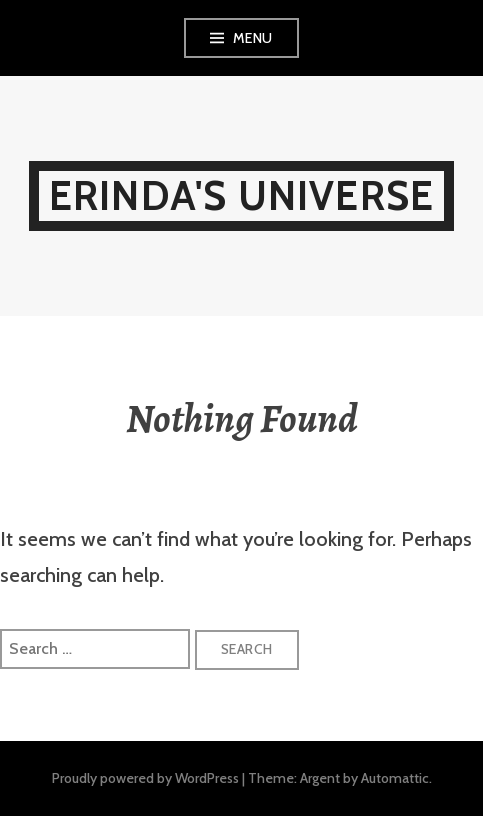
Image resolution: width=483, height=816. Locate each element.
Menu (253, 38)
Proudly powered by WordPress (145, 778)
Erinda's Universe (241, 195)
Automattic (395, 778)
